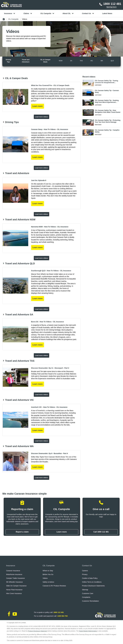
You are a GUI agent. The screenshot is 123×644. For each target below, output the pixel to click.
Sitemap (85, 590)
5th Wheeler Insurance (15, 582)
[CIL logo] (11, 4)
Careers (85, 571)
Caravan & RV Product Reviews (54, 586)
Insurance (11, 566)
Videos (45, 578)
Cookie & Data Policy (90, 578)
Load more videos (41, 117)
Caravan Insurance (13, 571)
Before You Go (48, 574)
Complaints (86, 597)
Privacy (85, 574)
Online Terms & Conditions (92, 582)
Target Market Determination (88, 631)
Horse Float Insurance (14, 590)
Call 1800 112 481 (101, 532)
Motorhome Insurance (14, 574)
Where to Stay (48, 571)
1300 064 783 (63, 616)
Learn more (62, 532)
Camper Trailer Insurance (16, 578)
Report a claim (22, 532)
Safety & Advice (48, 582)
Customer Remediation (90, 601)
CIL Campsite (49, 566)
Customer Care (88, 593)
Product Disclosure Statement (38, 631)
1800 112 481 (59, 612)
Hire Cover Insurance (14, 593)
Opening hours (111, 7)
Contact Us (87, 566)
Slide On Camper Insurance (16, 586)
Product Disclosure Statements (93, 586)
